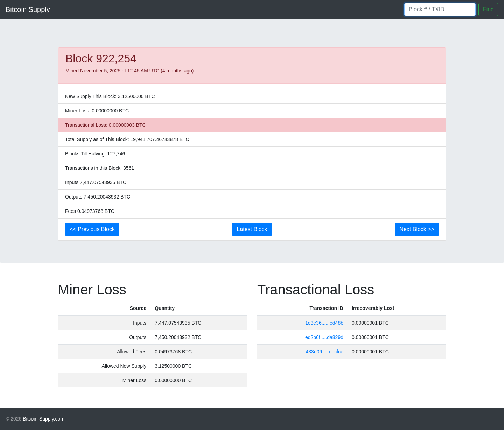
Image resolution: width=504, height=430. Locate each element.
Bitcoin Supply (28, 9)
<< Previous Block (92, 229)
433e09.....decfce (325, 352)
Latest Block (252, 229)
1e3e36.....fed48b (324, 323)
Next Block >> (417, 229)
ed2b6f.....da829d (324, 337)
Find (488, 9)
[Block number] (440, 9)
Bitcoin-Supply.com (44, 419)
